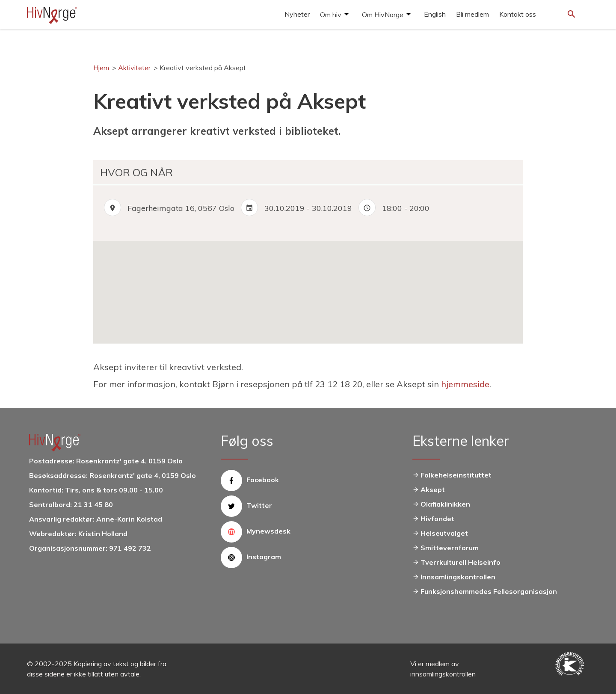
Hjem (101, 68)
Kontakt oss (518, 14)
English (435, 14)
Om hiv (331, 15)
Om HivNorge (383, 15)
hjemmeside (465, 384)
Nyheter (297, 14)
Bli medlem (472, 14)
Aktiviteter (134, 68)
